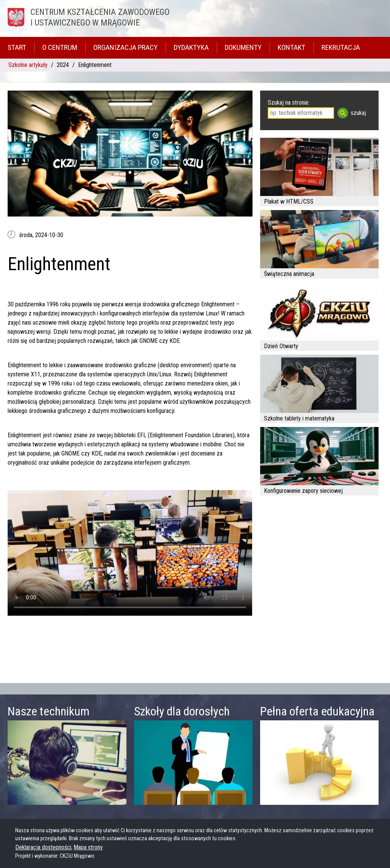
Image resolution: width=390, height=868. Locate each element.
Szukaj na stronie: (289, 103)
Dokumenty (243, 47)
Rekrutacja (341, 47)
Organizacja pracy (125, 47)
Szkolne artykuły (28, 65)
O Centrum (60, 47)
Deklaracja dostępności (43, 847)
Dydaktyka (191, 47)
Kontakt (292, 47)
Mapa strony (88, 847)
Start (17, 47)
